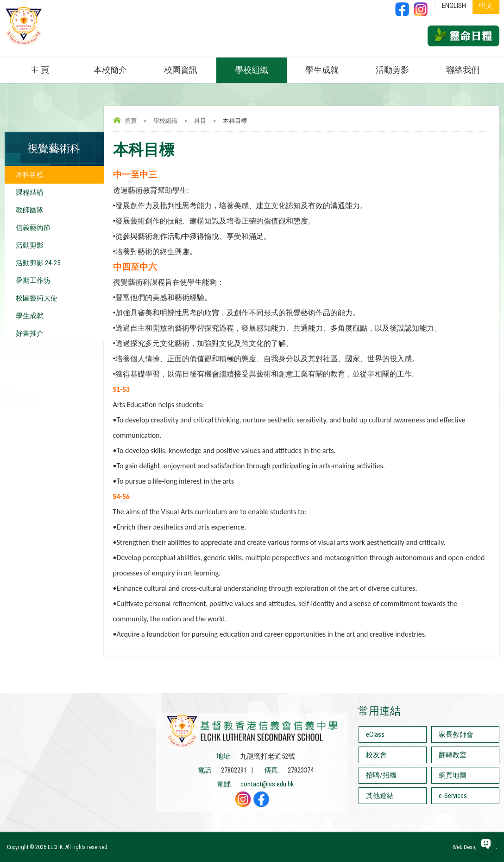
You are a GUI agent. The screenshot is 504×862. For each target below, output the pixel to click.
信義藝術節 (33, 228)
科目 (200, 121)
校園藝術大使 (37, 298)
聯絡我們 (463, 70)
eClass (375, 734)
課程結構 (30, 192)
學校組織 (252, 70)
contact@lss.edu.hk (267, 784)
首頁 (131, 121)
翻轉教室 (453, 755)
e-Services (453, 796)
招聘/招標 (381, 775)
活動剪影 (392, 70)
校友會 (376, 755)
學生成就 (322, 70)
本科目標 (30, 175)
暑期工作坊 (33, 281)
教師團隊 (30, 210)
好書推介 (30, 333)
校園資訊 (181, 70)
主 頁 (40, 70)
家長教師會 (456, 734)
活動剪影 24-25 (38, 263)
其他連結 (380, 796)
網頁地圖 (453, 775)
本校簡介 (110, 70)
